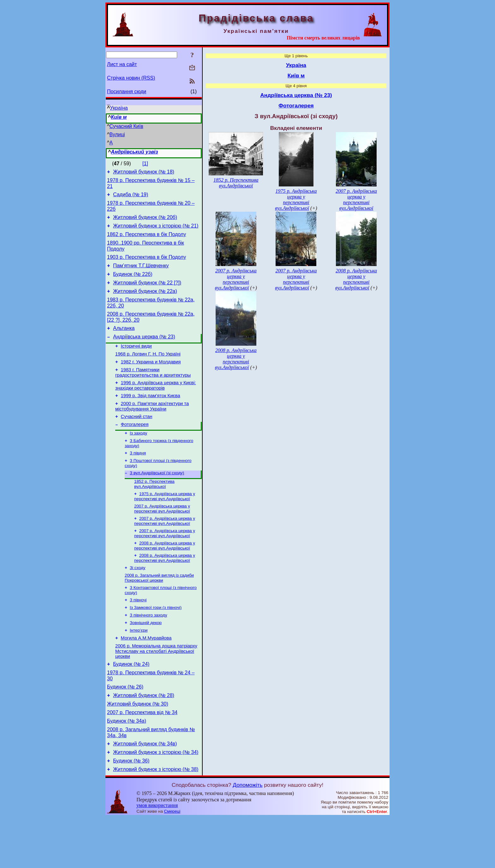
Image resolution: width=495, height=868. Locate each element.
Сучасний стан (137, 440)
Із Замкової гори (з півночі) (156, 643)
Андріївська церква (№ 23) (144, 353)
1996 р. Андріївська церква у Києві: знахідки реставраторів (156, 406)
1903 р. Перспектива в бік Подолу (146, 266)
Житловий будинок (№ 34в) (145, 791)
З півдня (138, 480)
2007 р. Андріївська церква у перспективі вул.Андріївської (162, 538)
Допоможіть (247, 835)
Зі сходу (137, 601)
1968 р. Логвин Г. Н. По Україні (148, 372)
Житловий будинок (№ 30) (138, 748)
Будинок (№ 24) (131, 704)
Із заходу (138, 458)
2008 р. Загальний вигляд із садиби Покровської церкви (159, 611)
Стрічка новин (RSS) (131, 78)
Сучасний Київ (126, 126)
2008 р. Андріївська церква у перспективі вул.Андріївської (165, 577)
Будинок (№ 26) (125, 729)
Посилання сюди (127, 91)
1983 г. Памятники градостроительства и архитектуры (153, 392)
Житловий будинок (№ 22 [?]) (147, 294)
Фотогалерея (135, 449)
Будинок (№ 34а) (127, 767)
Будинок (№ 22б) (133, 285)
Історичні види (136, 363)
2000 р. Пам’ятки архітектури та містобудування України (152, 429)
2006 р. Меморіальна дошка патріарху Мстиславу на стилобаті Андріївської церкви (156, 690)
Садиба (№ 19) (131, 197)
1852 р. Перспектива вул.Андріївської (154, 512)
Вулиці (117, 134)
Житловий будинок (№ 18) (144, 173)
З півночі (138, 635)
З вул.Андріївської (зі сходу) (157, 501)
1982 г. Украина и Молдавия (151, 381)
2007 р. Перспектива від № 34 (142, 757)
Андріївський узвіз (134, 152)
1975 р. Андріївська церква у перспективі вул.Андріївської (165, 525)
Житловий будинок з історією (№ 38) (156, 820)
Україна (119, 108)
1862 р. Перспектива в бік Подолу (146, 241)
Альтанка (124, 343)
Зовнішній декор (146, 659)
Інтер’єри (139, 668)
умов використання (157, 856)
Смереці (172, 862)
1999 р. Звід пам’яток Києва (151, 417)
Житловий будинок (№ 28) (144, 738)
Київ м (119, 117)
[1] (145, 164)
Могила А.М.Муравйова (146, 676)
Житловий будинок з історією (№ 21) (156, 231)
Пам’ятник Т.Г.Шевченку (141, 275)
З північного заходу (148, 651)
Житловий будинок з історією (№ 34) (156, 801)
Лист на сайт (122, 64)
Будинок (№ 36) (131, 810)
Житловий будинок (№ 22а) (145, 303)
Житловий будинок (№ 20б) (145, 222)
